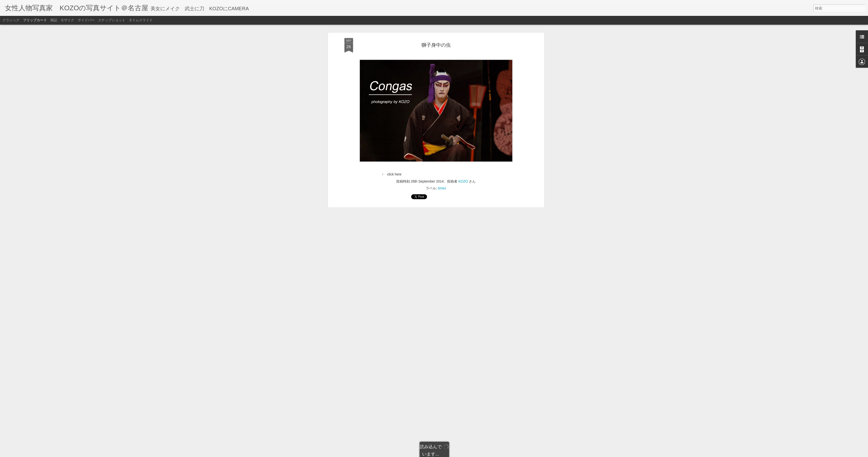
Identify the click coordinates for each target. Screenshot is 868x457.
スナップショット (112, 20)
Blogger (452, 454)
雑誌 (54, 20)
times (442, 43)
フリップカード (35, 20)
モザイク (67, 20)
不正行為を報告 (467, 454)
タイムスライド (141, 20)
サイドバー (86, 20)
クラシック (11, 20)
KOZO (463, 36)
